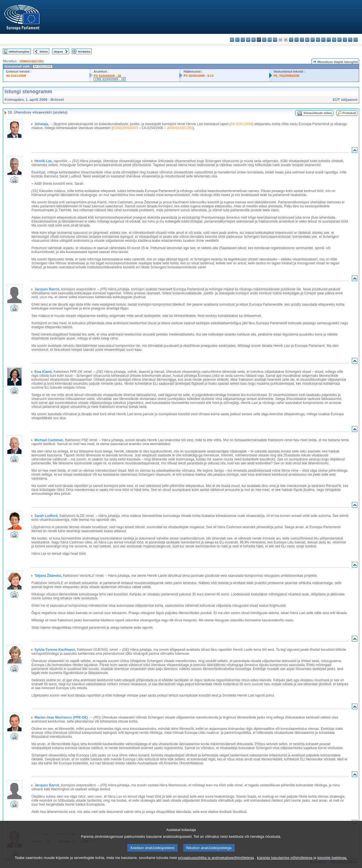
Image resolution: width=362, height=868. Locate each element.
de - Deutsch (254, 40)
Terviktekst (84, 52)
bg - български (232, 40)
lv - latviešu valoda (297, 40)
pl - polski (323, 40)
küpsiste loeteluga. (332, 863)
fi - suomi (350, 40)
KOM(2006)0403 (125, 128)
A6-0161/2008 (16, 76)
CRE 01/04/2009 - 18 (110, 79)
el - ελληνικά (264, 40)
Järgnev (58, 52)
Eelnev (44, 52)
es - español (237, 40)
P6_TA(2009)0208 (286, 76)
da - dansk (248, 40)
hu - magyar (307, 40)
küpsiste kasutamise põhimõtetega (285, 863)
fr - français (275, 40)
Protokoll (349, 113)
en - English (270, 40)
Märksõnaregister (19, 52)
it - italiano (291, 40)
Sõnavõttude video (318, 113)
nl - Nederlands (318, 40)
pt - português (329, 40)
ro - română (334, 40)
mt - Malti (313, 40)
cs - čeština (243, 40)
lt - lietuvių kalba (302, 40)
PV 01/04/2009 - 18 (107, 76)
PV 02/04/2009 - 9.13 (199, 76)
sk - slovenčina (340, 40)
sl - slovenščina (345, 40)
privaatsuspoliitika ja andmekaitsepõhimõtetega (216, 863)
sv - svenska (356, 40)
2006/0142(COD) (32, 61)
